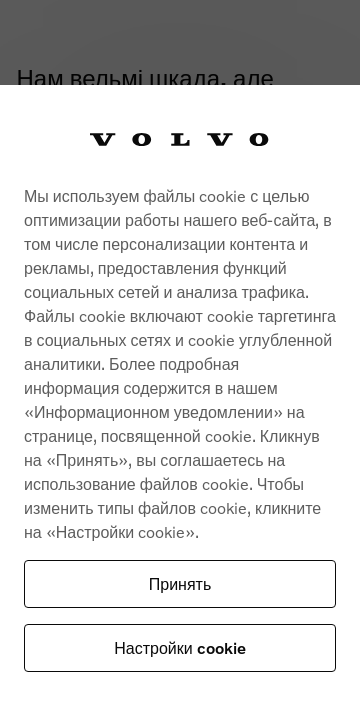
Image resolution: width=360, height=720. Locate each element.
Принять (180, 583)
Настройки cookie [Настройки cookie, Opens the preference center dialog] (179, 647)
